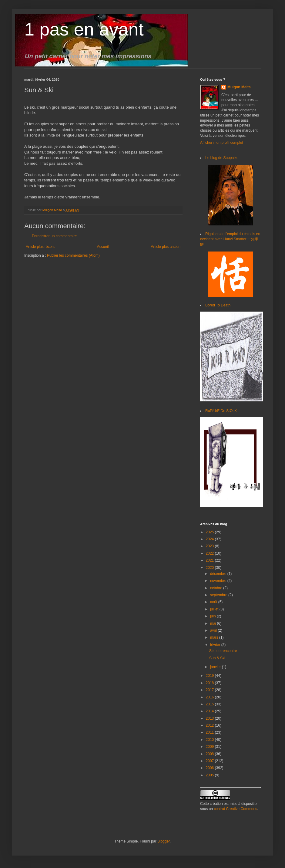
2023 (210, 546)
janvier (216, 667)
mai (214, 623)
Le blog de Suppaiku (222, 158)
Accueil (103, 247)
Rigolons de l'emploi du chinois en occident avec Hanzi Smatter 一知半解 (230, 239)
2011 (210, 732)
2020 (210, 568)
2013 (210, 718)
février (216, 645)
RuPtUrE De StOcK (221, 411)
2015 (210, 704)
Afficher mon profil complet (222, 143)
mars (215, 637)
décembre (219, 574)
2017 (210, 690)
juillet (215, 609)
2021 (210, 560)
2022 (210, 553)
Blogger (164, 841)
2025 (210, 532)
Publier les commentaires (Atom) (73, 255)
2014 (210, 711)
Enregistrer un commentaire (54, 236)
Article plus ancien (166, 247)
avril (214, 630)
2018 (210, 683)
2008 (210, 754)
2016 (210, 697)
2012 (210, 725)
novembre (219, 581)
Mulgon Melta (239, 87)
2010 (210, 740)
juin (213, 616)
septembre (219, 595)
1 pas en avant (84, 29)
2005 (210, 775)
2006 (210, 768)
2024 (210, 539)
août (214, 602)
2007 (210, 761)
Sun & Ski (217, 658)
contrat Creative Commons (235, 809)
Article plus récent (40, 247)
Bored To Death (218, 305)
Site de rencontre (223, 651)
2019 (210, 676)
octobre (217, 588)
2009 (210, 747)
